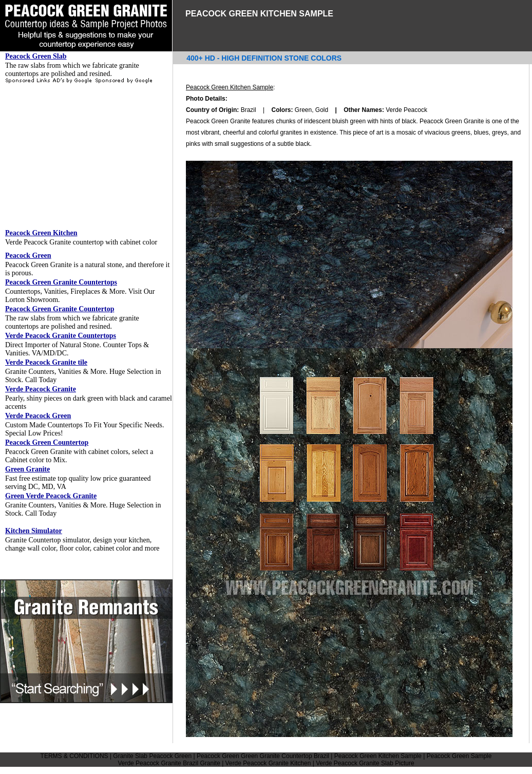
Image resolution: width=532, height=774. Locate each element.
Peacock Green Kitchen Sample (230, 87)
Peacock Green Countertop (47, 442)
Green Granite (27, 469)
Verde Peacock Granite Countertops (61, 336)
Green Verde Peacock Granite (51, 496)
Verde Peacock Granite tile (46, 362)
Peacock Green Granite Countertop (60, 309)
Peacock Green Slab (36, 56)
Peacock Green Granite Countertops (61, 282)
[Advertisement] (86, 156)
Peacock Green (28, 256)
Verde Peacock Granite (41, 389)
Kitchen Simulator (34, 531)
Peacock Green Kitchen (41, 233)
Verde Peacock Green (38, 416)
